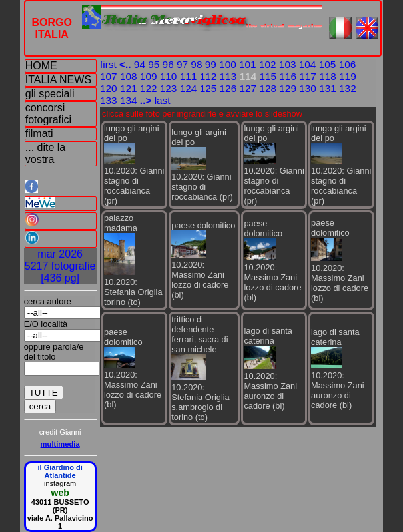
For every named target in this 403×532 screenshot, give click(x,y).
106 (348, 64)
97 (182, 64)
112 (208, 76)
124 (189, 88)
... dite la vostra (45, 153)
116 (288, 76)
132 (348, 88)
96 (168, 64)
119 (348, 76)
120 (109, 88)
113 (228, 76)
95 (154, 64)
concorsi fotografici (48, 114)
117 (308, 76)
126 (228, 88)
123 (169, 88)
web (60, 493)
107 (109, 76)
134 (129, 100)
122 (149, 88)
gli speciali (50, 94)
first (108, 64)
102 (268, 64)
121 (129, 88)
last (163, 100)
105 (328, 64)
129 (288, 88)
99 (211, 64)
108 (129, 76)
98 (196, 64)
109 (149, 76)
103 (288, 64)
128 (268, 88)
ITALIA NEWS (58, 80)
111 (189, 76)
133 (109, 100)
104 (308, 64)
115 (268, 76)
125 (208, 88)
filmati (39, 133)
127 (248, 88)
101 (248, 64)
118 (328, 76)
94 (140, 64)
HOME (41, 66)
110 (169, 76)
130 (308, 88)
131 (328, 88)
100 (228, 64)
